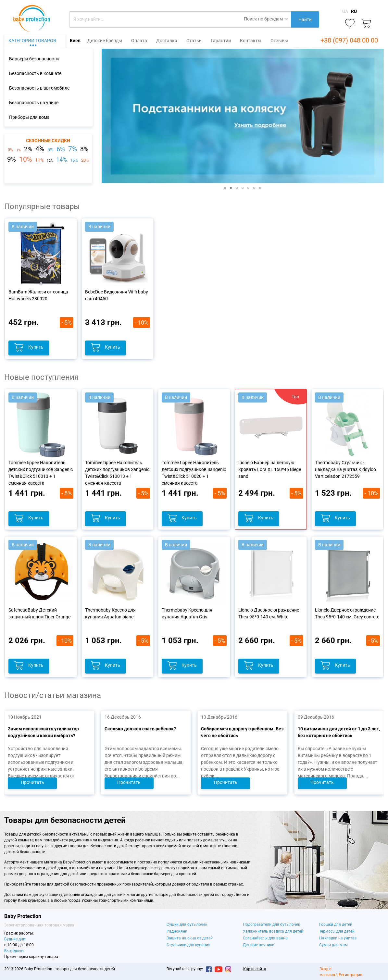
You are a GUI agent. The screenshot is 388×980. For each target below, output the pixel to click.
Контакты (251, 41)
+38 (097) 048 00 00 (349, 40)
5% (50, 150)
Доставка (167, 41)
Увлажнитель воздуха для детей (273, 931)
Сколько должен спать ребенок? (140, 729)
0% (10, 150)
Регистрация (350, 975)
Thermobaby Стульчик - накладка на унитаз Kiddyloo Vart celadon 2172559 (345, 469)
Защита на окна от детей (190, 938)
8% (84, 149)
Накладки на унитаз (338, 938)
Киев (75, 41)
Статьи (194, 41)
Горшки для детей (336, 924)
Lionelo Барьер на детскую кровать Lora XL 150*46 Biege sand (270, 469)
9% (12, 159)
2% (28, 149)
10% (25, 159)
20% (85, 160)
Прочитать (32, 782)
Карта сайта (255, 969)
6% (61, 149)
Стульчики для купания (188, 945)
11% (39, 160)
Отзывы (279, 41)
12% (50, 161)
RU (354, 11)
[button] (107, 116)
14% (62, 160)
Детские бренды (105, 41)
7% (73, 149)
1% (19, 150)
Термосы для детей (337, 931)
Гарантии (221, 41)
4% (40, 149)
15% (74, 160)
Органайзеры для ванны (266, 938)
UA (345, 11)
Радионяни (177, 931)
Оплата (139, 41)
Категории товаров (32, 41)
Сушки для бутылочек (187, 924)
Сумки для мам (333, 945)
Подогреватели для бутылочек (271, 924)
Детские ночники (259, 945)
